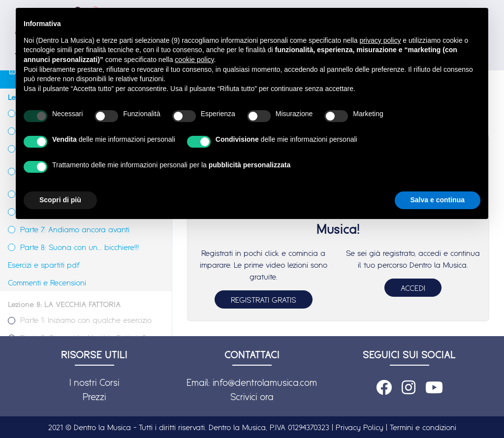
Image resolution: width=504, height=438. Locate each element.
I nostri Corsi (94, 382)
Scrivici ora (252, 397)
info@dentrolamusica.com (265, 382)
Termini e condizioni (423, 427)
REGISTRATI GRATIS (264, 300)
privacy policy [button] (380, 40)
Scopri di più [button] (60, 200)
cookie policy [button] (194, 60)
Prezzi (94, 397)
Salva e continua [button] (438, 200)
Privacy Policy (360, 427)
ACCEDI (413, 288)
